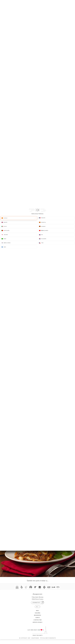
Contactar (38, 620)
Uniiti (41, 635)
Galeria (38, 613)
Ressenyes (38, 615)
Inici (37, 611)
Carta (37, 618)
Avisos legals (37, 622)
